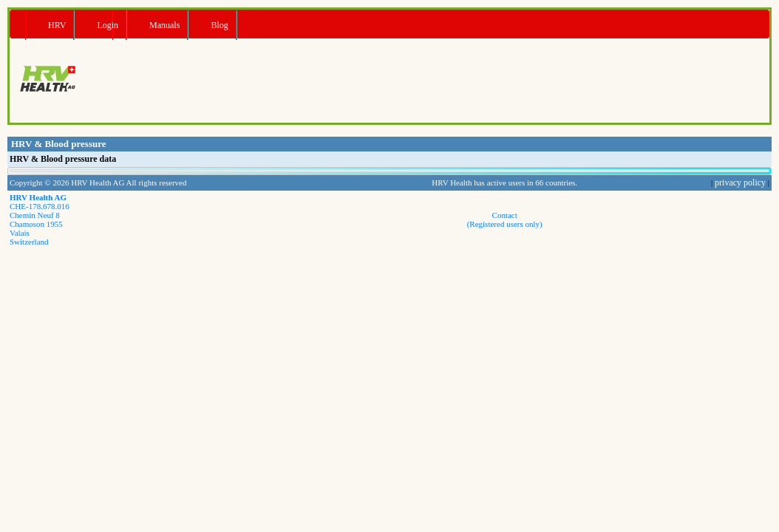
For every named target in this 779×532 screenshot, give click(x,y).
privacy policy (740, 183)
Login (108, 25)
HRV (57, 25)
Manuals (164, 25)
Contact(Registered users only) (505, 219)
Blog (219, 25)
